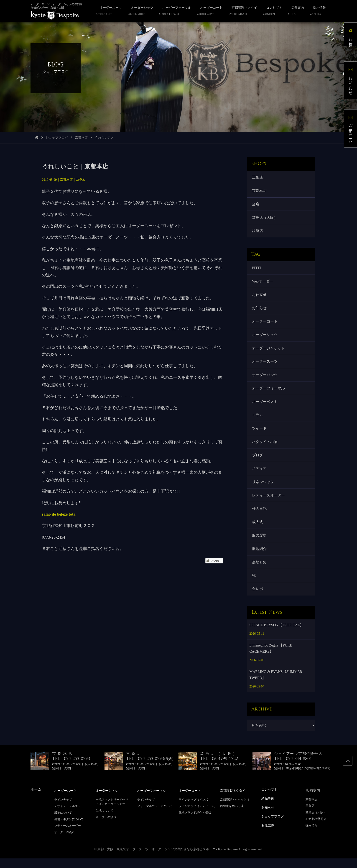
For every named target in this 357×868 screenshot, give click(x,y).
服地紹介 (260, 557)
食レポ (258, 598)
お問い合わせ (351, 81)
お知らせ (260, 311)
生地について (105, 820)
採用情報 (311, 835)
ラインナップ (63, 809)
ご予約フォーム (351, 129)
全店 (256, 205)
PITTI (257, 270)
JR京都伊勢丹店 (316, 829)
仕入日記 (260, 516)
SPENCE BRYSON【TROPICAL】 (276, 635)
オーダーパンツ (265, 379)
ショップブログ (57, 138)
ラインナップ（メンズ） (195, 809)
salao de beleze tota (59, 514)
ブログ (258, 462)
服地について (63, 822)
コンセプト (270, 799)
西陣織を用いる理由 (233, 816)
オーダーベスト (265, 407)
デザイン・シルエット (69, 816)
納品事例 (269, 808)
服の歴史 (260, 544)
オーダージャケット (269, 352)
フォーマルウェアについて (155, 816)
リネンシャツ (263, 489)
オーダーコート (265, 325)
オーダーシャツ (265, 338)
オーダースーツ (265, 365)
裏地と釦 (260, 571)
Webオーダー (263, 283)
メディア (260, 475)
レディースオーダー (269, 503)
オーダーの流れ (65, 842)
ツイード (260, 434)
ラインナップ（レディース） (198, 816)
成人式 (258, 530)
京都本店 (81, 138)
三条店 (258, 177)
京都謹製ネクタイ (235, 800)
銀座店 (258, 232)
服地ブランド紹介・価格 (195, 822)
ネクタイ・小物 (265, 448)
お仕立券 (260, 297)
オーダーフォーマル (269, 393)
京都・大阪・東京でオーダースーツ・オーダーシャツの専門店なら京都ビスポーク (156, 859)
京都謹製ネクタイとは (235, 809)
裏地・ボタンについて (69, 829)
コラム (81, 180)
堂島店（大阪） (265, 219)
